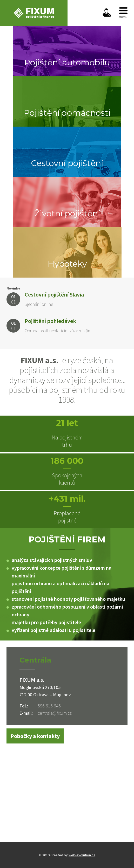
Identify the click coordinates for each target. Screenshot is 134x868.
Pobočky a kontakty (35, 736)
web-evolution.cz (82, 855)
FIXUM (34, 13)
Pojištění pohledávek (50, 321)
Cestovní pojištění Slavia (54, 294)
